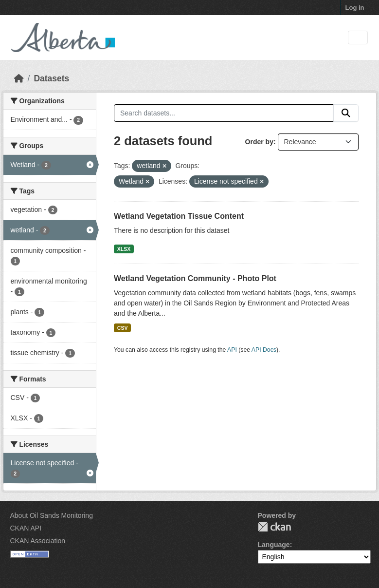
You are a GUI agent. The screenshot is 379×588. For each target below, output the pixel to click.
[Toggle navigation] (358, 38)
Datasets (51, 78)
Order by (259, 142)
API (232, 350)
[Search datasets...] (224, 113)
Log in (355, 8)
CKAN (274, 527)
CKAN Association (38, 541)
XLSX (124, 249)
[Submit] (346, 113)
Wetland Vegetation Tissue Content (179, 216)
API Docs (264, 350)
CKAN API (26, 528)
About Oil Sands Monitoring (52, 515)
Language (274, 545)
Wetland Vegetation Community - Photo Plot (195, 278)
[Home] (19, 78)
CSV (123, 328)
